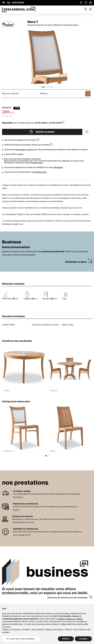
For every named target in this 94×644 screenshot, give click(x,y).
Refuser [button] (66, 639)
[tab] (41, 87)
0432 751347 (18, 3)
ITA (4, 3)
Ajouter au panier (42, 132)
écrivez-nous (37, 163)
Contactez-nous (39, 172)
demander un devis (25, 150)
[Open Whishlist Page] (86, 3)
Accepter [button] (83, 639)
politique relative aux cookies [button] (70, 619)
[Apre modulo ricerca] (86, 9)
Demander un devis (76, 262)
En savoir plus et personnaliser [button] (21, 639)
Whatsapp (58, 167)
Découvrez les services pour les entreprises (68, 598)
